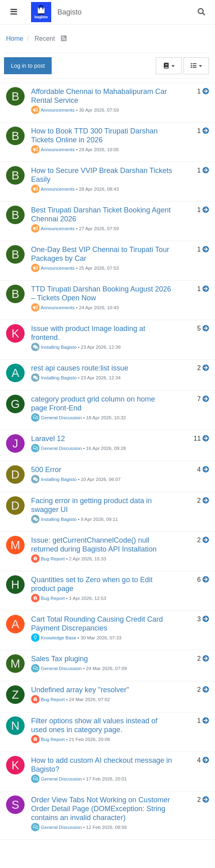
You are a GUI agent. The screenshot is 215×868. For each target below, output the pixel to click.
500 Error (46, 470)
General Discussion (56, 417)
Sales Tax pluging (59, 659)
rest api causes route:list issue (80, 368)
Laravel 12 (48, 439)
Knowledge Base (54, 638)
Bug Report (48, 559)
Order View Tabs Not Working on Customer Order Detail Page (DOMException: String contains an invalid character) (100, 809)
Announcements (53, 110)
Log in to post (28, 66)
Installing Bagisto (54, 347)
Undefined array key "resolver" (80, 690)
